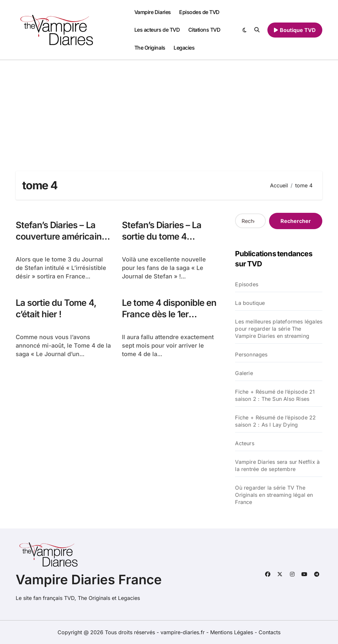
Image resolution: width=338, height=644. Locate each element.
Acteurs (245, 443)
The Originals (150, 48)
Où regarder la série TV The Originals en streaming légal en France (274, 495)
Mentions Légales (232, 632)
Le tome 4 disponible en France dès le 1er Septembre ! (169, 314)
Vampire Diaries (153, 12)
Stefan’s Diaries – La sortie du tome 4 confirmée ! (162, 236)
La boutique (250, 303)
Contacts (270, 632)
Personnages (251, 354)
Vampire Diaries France (89, 580)
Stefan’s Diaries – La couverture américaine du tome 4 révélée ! (61, 236)
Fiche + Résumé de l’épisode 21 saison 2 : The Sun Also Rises (275, 395)
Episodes (247, 284)
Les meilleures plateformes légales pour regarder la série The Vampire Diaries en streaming (279, 329)
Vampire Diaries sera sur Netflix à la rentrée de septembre (277, 465)
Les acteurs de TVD (157, 30)
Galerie (244, 373)
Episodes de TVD (199, 12)
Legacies (184, 48)
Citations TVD (204, 30)
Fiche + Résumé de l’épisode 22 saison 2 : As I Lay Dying (275, 421)
